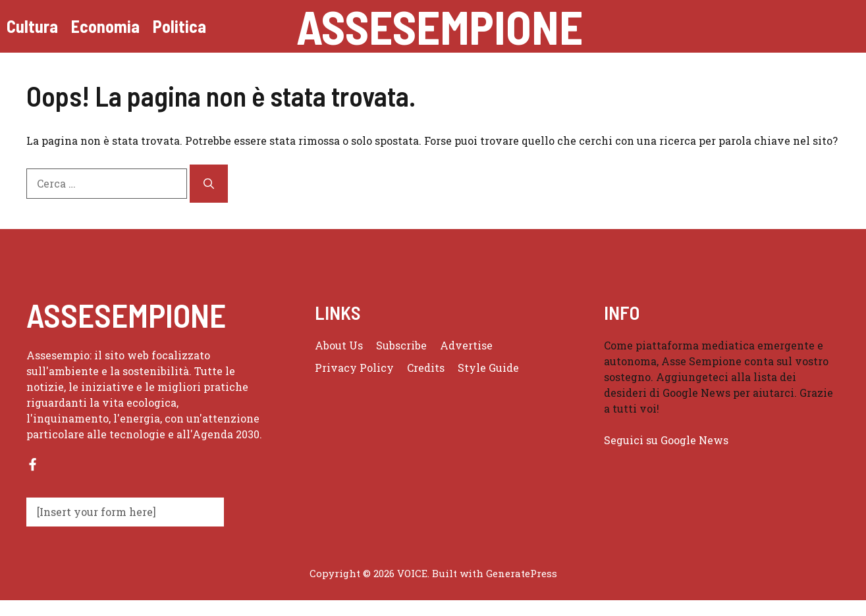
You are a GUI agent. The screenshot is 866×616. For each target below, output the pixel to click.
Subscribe (401, 345)
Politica (179, 26)
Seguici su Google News (667, 440)
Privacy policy (354, 368)
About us (339, 345)
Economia (105, 26)
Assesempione (440, 26)
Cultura (32, 26)
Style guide (488, 368)
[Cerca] (209, 184)
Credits (426, 368)
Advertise (466, 345)
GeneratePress (522, 573)
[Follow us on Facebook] (33, 464)
